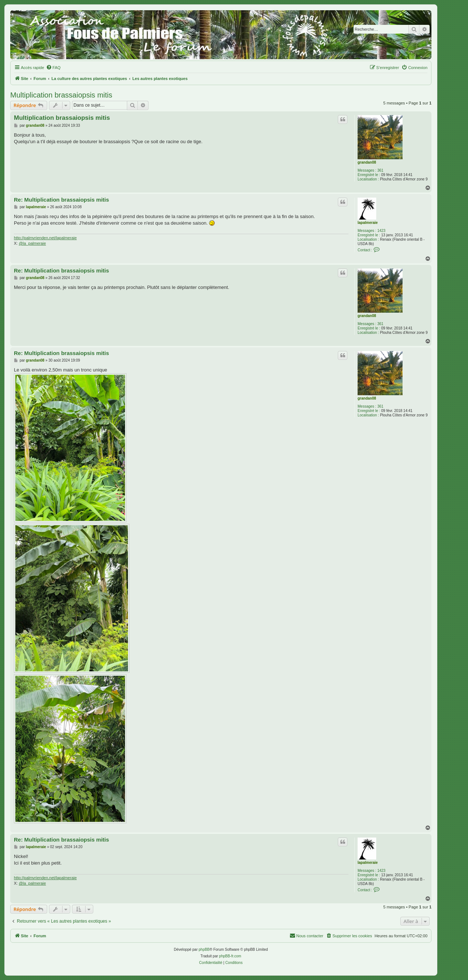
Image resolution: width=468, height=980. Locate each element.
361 (380, 170)
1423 (381, 231)
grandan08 (367, 162)
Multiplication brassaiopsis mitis (61, 95)
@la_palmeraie (32, 243)
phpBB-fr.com (230, 956)
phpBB (204, 950)
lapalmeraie (368, 223)
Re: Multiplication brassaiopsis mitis (61, 200)
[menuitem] (53, 68)
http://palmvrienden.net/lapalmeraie (45, 238)
